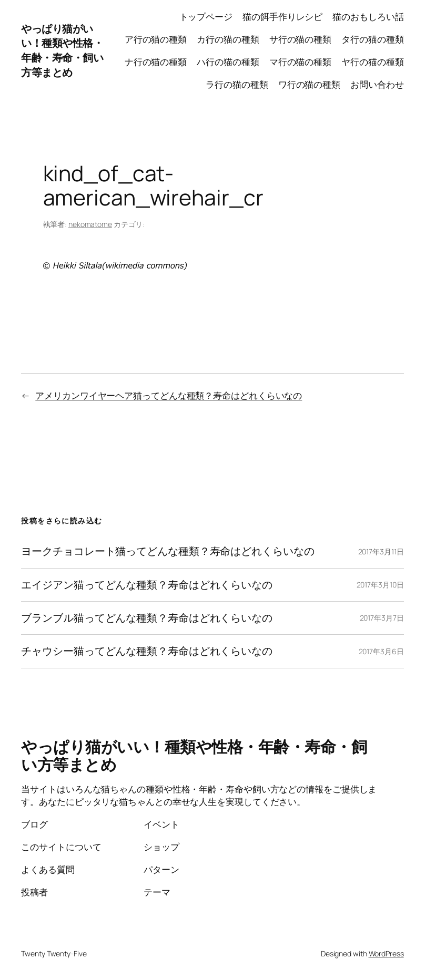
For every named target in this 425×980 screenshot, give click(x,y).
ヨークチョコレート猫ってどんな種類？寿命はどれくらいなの (168, 551)
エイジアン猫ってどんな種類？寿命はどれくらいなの (147, 585)
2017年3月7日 (382, 618)
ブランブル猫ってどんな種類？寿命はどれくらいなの (147, 618)
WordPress (386, 953)
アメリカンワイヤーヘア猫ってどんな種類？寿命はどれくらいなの (169, 395)
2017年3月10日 (380, 585)
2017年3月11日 (381, 551)
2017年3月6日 (381, 651)
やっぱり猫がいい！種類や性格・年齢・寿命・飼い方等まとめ (62, 51)
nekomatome (90, 224)
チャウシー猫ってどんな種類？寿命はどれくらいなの (147, 651)
